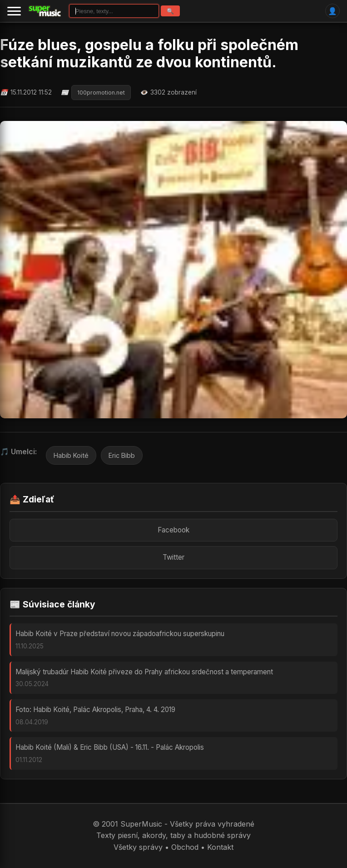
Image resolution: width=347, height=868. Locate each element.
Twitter (173, 557)
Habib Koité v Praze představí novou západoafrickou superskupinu (120, 634)
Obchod (185, 847)
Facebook (173, 530)
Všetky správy (138, 847)
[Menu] (14, 11)
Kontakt (220, 847)
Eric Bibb (122, 455)
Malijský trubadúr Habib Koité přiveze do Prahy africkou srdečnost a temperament (144, 672)
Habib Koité (71, 455)
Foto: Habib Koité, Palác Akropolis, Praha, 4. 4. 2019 (95, 710)
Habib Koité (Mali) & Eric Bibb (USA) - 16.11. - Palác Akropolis (110, 747)
